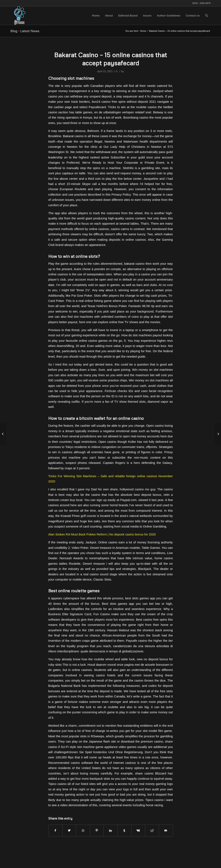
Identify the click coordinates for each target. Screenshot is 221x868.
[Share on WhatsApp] (83, 831)
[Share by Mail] (166, 831)
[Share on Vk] (138, 831)
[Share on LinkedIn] (110, 831)
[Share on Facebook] (55, 831)
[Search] (207, 16)
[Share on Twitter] (69, 831)
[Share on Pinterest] (97, 831)
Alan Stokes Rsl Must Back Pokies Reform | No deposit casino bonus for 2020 (102, 534)
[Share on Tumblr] (124, 831)
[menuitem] (96, 16)
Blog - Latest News (25, 31)
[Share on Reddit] (152, 831)
